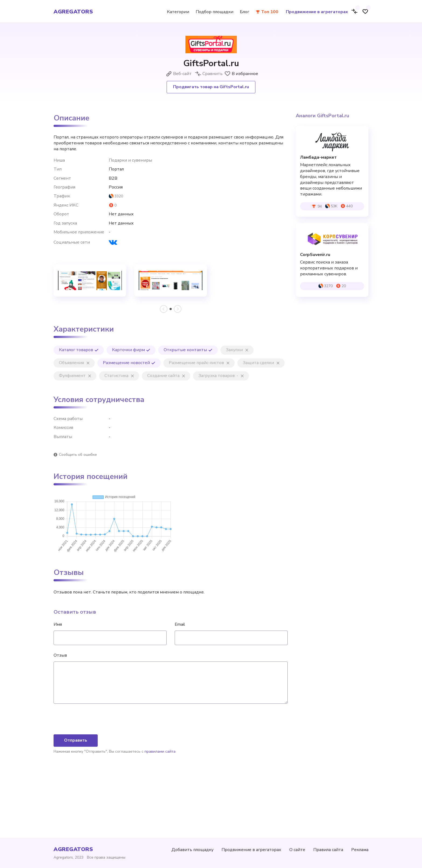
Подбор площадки (214, 12)
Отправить (76, 797)
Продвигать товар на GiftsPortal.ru (211, 87)
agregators (73, 12)
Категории (178, 12)
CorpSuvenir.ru (315, 255)
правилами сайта (160, 808)
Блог (245, 12)
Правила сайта (328, 850)
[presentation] (94, 776)
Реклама (360, 850)
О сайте (297, 850)
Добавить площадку (192, 850)
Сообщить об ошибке (78, 455)
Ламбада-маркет (318, 157)
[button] (171, 309)
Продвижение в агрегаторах (317, 12)
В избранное (241, 74)
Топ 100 (270, 12)
